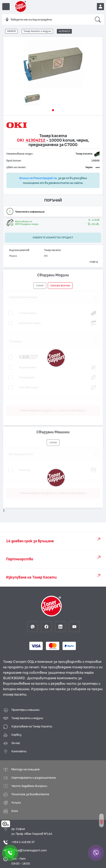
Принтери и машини (25, 710)
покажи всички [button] (60, 286)
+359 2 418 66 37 (23, 842)
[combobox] (47, 20)
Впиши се (26, 178)
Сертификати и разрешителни (34, 778)
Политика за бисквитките (30, 794)
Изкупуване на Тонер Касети (32, 726)
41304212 (64, 31)
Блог (15, 811)
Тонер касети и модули (37, 31)
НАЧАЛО (12, 31)
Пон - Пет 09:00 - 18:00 (21, 861)
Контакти (19, 751)
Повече (94, 262)
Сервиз (16, 735)
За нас (16, 743)
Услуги (16, 803)
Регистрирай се (45, 178)
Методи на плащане (25, 769)
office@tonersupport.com (29, 850)
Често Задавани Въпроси (29, 786)
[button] (53, 110)
